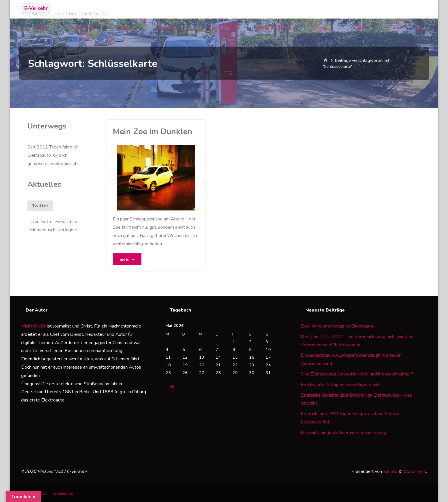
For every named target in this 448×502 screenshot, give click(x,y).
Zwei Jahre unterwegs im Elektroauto (338, 326)
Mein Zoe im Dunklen (153, 132)
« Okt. (171, 387)
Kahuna (390, 471)
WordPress (414, 471)
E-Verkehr (36, 8)
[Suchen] (420, 28)
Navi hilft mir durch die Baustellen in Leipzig (344, 433)
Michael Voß (33, 326)
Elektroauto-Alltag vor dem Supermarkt (341, 385)
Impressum (64, 493)
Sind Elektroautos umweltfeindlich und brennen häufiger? (357, 374)
